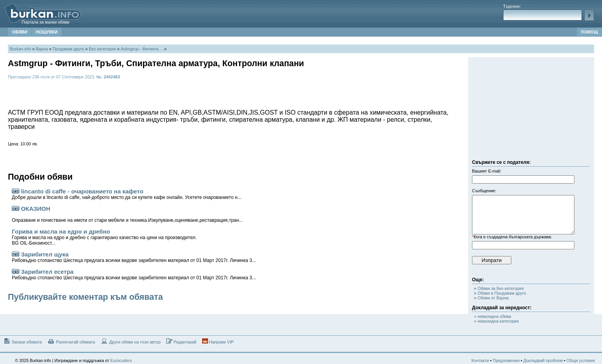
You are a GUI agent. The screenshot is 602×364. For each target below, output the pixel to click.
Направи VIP (218, 341)
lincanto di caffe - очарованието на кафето (127, 194)
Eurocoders (121, 360)
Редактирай (181, 341)
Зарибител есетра (134, 274)
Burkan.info (20, 49)
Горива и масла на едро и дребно (104, 237)
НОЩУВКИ (47, 32)
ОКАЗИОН (127, 214)
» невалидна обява (492, 316)
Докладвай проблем (543, 360)
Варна (42, 49)
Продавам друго (68, 49)
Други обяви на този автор (130, 341)
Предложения (506, 360)
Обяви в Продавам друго (500, 293)
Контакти (480, 360)
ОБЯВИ (20, 32)
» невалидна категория (496, 321)
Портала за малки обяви (46, 22)
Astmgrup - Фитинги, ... (142, 49)
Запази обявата (22, 341)
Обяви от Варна (491, 298)
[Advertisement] (531, 110)
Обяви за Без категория (499, 288)
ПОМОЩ (589, 32)
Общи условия (581, 360)
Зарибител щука (134, 257)
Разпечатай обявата (71, 341)
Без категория (102, 49)
